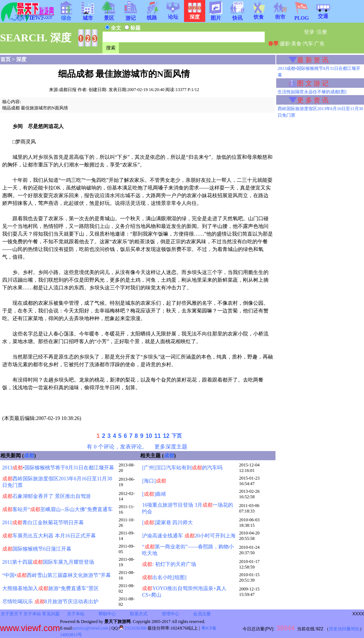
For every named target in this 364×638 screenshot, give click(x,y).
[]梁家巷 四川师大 (167, 523)
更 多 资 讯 (313, 100)
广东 (319, 44)
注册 (322, 32)
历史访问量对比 (344, 629)
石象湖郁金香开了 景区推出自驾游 (46, 496)
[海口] (154, 481)
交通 (323, 14)
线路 (152, 15)
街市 (280, 15)
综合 (66, 16)
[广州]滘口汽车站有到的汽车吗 (182, 468)
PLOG (301, 16)
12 (166, 436)
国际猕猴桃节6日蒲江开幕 (37, 549)
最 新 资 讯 (313, 60)
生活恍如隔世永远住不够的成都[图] (312, 92)
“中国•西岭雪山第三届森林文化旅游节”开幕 (57, 575)
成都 (29, 456)
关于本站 (32, 614)
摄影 (285, 44)
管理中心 (170, 614)
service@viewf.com (91, 628)
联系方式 (139, 614)
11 (158, 436)
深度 (21, 59)
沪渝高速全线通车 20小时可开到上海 (189, 536)
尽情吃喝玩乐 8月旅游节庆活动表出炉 (50, 602)
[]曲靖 (154, 494)
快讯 (237, 16)
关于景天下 (12, 614)
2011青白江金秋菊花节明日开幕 (43, 523)
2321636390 (133, 628)
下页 (177, 436)
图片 (216, 16)
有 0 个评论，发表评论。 (117, 446)
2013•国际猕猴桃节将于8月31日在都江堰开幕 (58, 468)
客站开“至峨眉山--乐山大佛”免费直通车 (57, 509)
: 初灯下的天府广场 (169, 564)
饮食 (259, 15)
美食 (296, 44)
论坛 (173, 15)
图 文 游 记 (313, 83)
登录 (309, 32)
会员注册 (202, 614)
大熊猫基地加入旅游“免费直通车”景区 (50, 588)
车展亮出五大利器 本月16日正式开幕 (49, 536)
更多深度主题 (171, 446)
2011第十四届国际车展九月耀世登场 (48, 562)
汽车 (308, 44)
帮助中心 (107, 614)
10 (149, 436)
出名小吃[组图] (164, 577)
